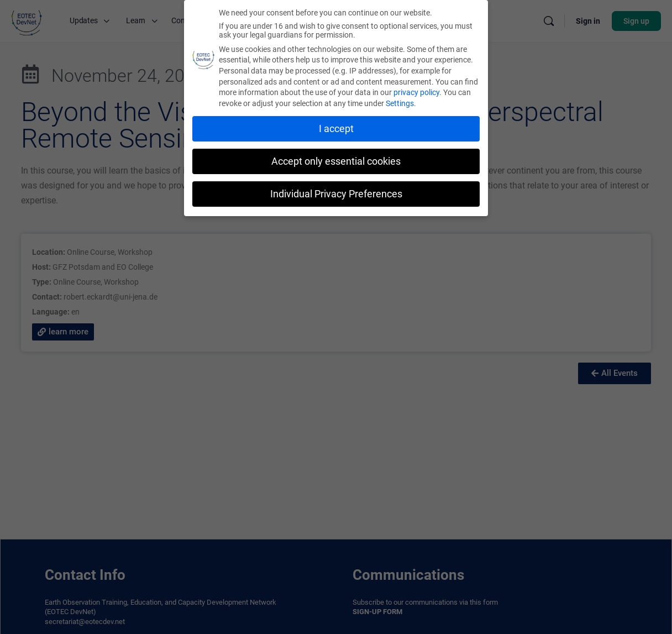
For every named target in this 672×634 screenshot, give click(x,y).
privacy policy (416, 92)
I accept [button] (336, 129)
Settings (400, 103)
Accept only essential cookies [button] (336, 161)
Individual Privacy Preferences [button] (336, 194)
